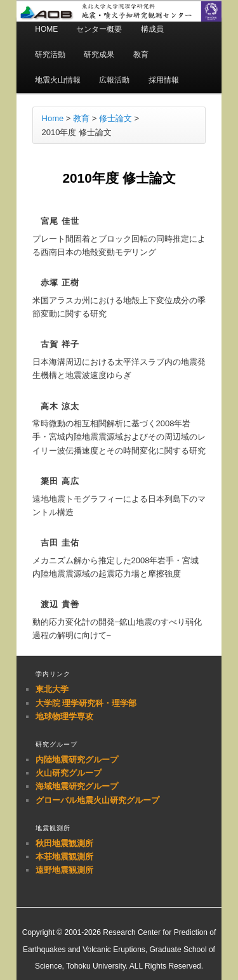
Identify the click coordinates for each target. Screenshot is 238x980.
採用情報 (164, 80)
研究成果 (99, 55)
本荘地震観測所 (64, 857)
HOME (46, 29)
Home (53, 118)
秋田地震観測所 (64, 843)
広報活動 (114, 80)
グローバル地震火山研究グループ (97, 800)
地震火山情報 (58, 80)
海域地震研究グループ (77, 786)
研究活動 (50, 55)
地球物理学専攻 (64, 716)
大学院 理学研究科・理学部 (86, 703)
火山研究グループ (69, 773)
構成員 (152, 29)
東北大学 (52, 689)
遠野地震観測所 (64, 870)
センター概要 (99, 29)
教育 (141, 55)
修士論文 (116, 118)
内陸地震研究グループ (77, 760)
